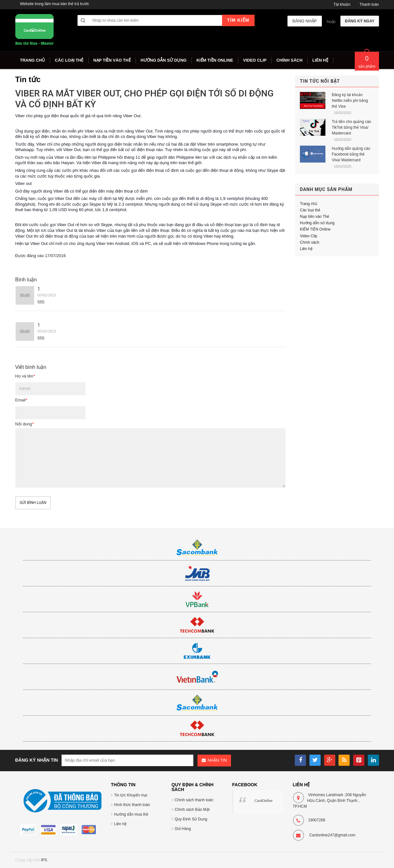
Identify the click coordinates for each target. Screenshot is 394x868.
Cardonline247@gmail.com (332, 835)
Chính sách (310, 242)
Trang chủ (309, 204)
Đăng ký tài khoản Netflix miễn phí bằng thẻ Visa (350, 101)
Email (21, 400)
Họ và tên (25, 376)
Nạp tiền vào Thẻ (315, 217)
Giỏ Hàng (183, 829)
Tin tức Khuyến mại (131, 795)
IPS (44, 860)
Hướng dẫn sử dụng (317, 223)
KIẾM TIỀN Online (315, 229)
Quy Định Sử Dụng (191, 819)
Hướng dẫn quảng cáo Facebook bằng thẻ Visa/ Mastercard (351, 154)
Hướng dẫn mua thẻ (131, 814)
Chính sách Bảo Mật (192, 810)
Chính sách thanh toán (194, 800)
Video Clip (309, 236)
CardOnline (264, 801)
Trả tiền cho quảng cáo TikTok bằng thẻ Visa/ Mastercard (351, 127)
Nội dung (25, 424)
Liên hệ (306, 249)
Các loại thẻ (310, 210)
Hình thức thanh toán (132, 805)
